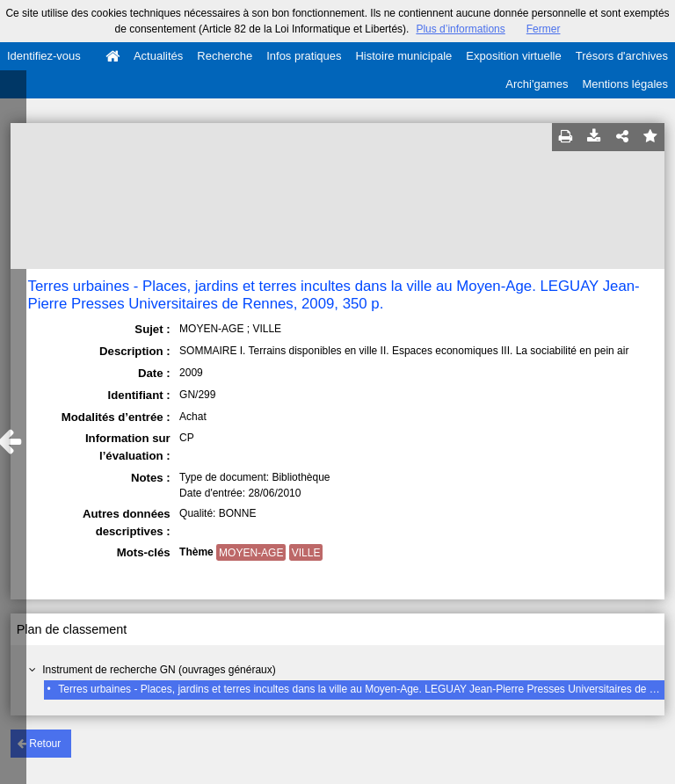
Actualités (158, 56)
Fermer (544, 29)
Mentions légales (625, 84)
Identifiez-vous (44, 56)
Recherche (225, 56)
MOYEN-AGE (251, 553)
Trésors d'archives (622, 56)
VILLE (306, 553)
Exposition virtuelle (513, 56)
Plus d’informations (460, 29)
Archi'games (537, 84)
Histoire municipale (403, 56)
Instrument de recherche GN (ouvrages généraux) (159, 670)
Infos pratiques (304, 56)
